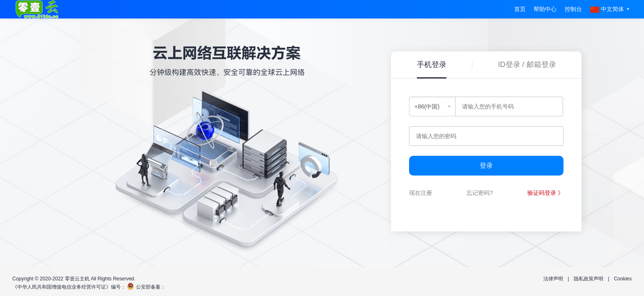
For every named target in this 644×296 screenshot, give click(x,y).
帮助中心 (545, 9)
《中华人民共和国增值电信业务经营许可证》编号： (69, 287)
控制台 (573, 9)
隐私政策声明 (589, 279)
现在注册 (421, 193)
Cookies (623, 279)
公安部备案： (151, 287)
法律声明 (553, 279)
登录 (486, 165)
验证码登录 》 (545, 193)
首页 (520, 9)
